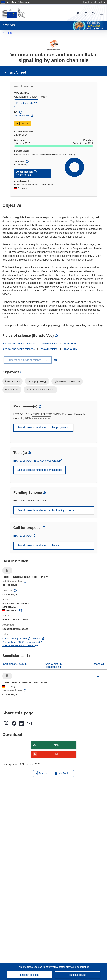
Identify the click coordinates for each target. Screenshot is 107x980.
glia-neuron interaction (67, 381)
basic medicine (49, 344)
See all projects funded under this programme (43, 427)
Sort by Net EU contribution (53, 665)
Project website (25, 104)
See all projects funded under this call (39, 545)
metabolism (12, 390)
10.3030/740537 (22, 116)
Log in (78, 14)
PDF (56, 754)
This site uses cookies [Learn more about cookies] (30, 967)
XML (56, 745)
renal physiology (37, 381)
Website (39, 639)
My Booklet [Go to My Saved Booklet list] (63, 774)
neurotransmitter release (40, 390)
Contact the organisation (16, 639)
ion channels (13, 381)
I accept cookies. (30, 975)
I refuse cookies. (77, 975)
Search (93, 14)
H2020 (11, 33)
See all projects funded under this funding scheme (46, 510)
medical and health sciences (19, 344)
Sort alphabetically (14, 664)
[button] (86, 14)
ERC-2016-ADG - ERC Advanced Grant (36, 461)
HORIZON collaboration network (20, 645)
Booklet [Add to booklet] (42, 773)
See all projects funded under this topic (40, 470)
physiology (70, 349)
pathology (70, 344)
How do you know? (94, 2)
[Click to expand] (98, 677)
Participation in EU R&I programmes (22, 642)
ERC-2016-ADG (23, 536)
